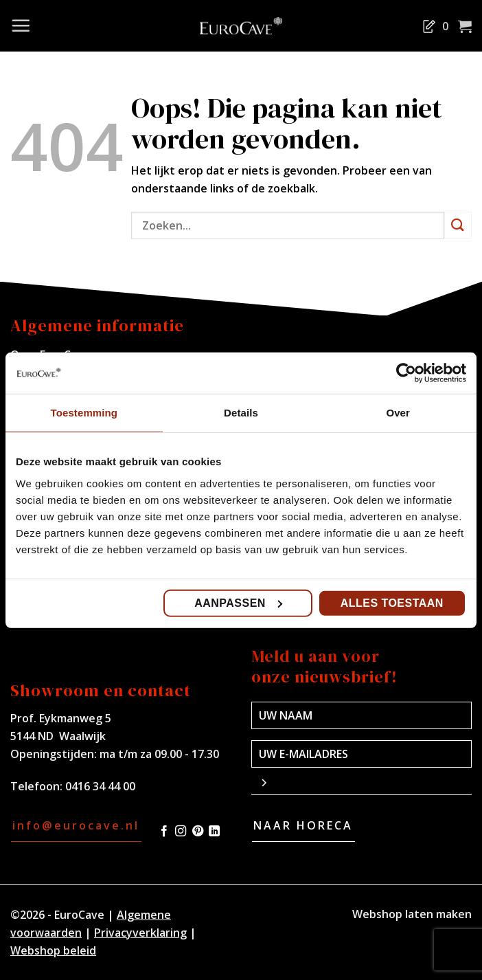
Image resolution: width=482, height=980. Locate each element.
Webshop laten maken (412, 914)
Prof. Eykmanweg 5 (61, 718)
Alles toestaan (392, 602)
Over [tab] (398, 413)
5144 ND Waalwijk (58, 736)
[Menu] (21, 25)
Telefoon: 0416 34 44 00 (73, 786)
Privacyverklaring (140, 933)
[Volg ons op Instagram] (181, 832)
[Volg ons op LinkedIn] (214, 832)
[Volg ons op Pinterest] (198, 832)
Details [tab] (241, 413)
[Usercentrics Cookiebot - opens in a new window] (406, 373)
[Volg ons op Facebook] (164, 832)
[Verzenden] (458, 225)
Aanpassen (238, 602)
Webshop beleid (53, 950)
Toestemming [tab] (84, 413)
